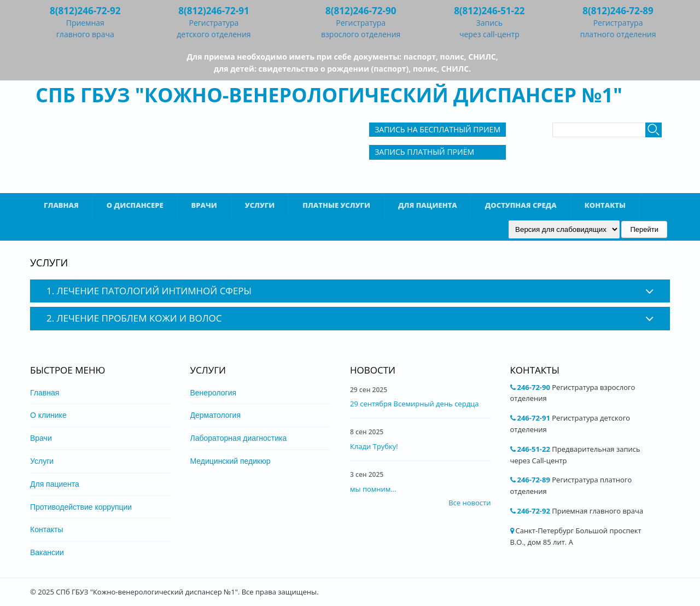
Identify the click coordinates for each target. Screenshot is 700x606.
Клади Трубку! (374, 446)
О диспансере (135, 205)
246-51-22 (534, 449)
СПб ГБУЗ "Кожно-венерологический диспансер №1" (329, 95)
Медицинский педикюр (231, 461)
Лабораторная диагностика (239, 438)
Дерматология (216, 415)
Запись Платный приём (424, 152)
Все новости (469, 503)
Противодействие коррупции (81, 507)
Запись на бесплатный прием (437, 129)
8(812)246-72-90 (361, 11)
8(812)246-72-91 (214, 11)
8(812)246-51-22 (489, 11)
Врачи (204, 205)
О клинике (48, 415)
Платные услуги (336, 205)
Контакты (605, 205)
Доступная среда (521, 205)
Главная (61, 205)
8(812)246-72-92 (85, 11)
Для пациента (428, 205)
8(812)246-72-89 (618, 11)
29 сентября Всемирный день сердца (414, 404)
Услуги (260, 205)
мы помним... (373, 489)
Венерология (214, 393)
